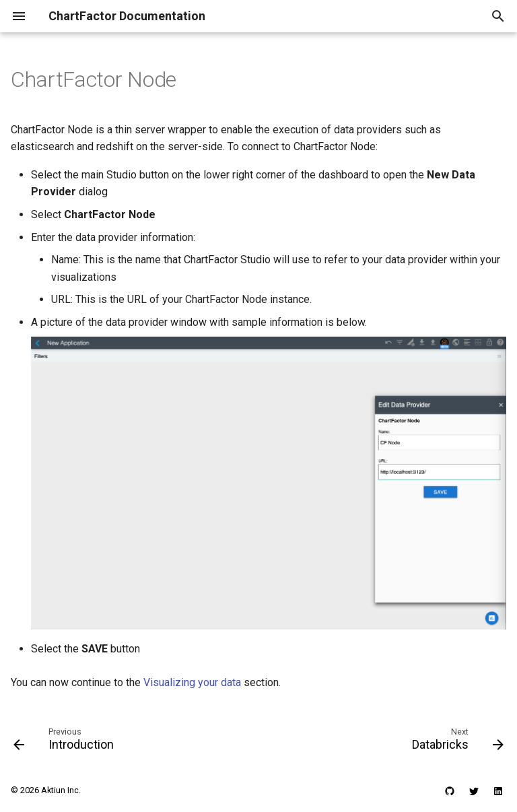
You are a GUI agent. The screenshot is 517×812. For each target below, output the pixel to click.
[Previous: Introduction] (66, 742)
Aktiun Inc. (61, 790)
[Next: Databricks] (455, 742)
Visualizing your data (192, 682)
